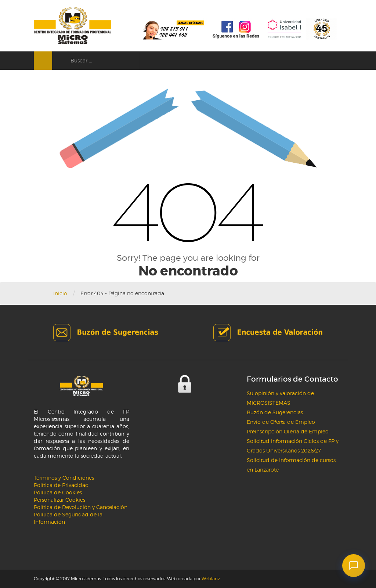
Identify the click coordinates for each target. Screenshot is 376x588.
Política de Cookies (58, 492)
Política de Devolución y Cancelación (81, 507)
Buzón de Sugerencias (275, 412)
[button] (354, 566)
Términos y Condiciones (64, 478)
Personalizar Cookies (59, 500)
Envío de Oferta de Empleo (281, 422)
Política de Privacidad (61, 485)
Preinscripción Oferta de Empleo (288, 431)
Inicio (60, 293)
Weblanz (211, 579)
